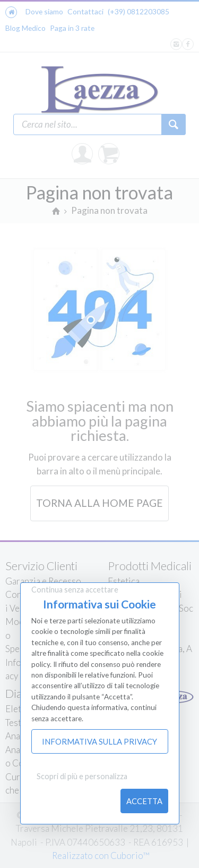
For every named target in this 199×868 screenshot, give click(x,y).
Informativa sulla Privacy (99, 741)
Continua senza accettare (75, 590)
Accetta (144, 801)
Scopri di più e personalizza (82, 776)
